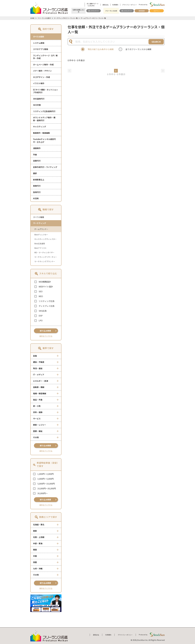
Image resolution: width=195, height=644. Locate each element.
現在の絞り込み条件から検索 (101, 49)
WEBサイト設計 (46, 287)
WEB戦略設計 (45, 282)
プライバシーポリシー (130, 5)
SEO (41, 291)
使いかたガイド (94, 11)
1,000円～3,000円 (46, 474)
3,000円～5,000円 (46, 479)
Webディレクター (41, 235)
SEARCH (156, 42)
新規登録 (142, 11)
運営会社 (105, 5)
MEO (41, 296)
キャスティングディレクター (45, 239)
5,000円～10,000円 (46, 484)
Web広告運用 (40, 244)
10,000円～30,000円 (47, 488)
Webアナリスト (40, 248)
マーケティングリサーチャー (46, 257)
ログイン (157, 11)
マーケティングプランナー (45, 261)
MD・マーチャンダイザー (44, 252)
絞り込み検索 (45, 331)
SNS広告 (43, 311)
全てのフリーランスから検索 (138, 49)
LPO (41, 320)
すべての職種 (39, 217)
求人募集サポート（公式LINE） (93, 5)
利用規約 (115, 5)
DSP (41, 316)
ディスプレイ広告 (47, 306)
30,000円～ (43, 493)
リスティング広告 (47, 301)
